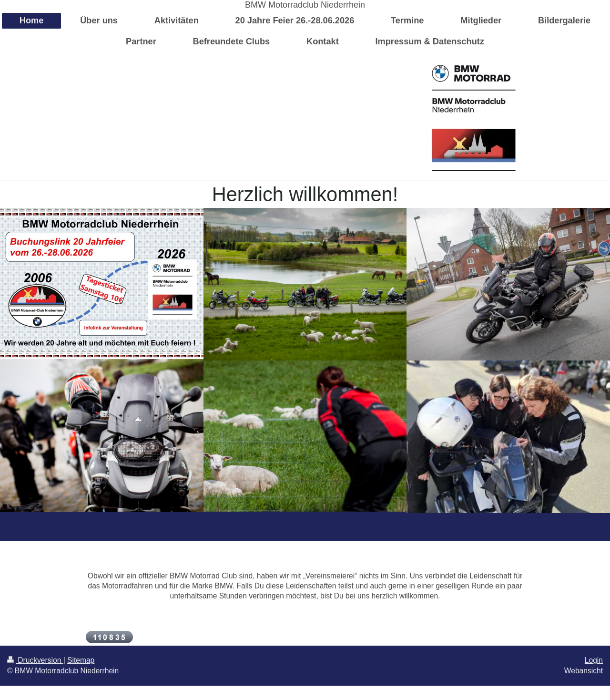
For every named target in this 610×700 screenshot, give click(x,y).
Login (594, 660)
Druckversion (35, 660)
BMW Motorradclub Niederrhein (305, 5)
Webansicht (584, 671)
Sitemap (81, 660)
